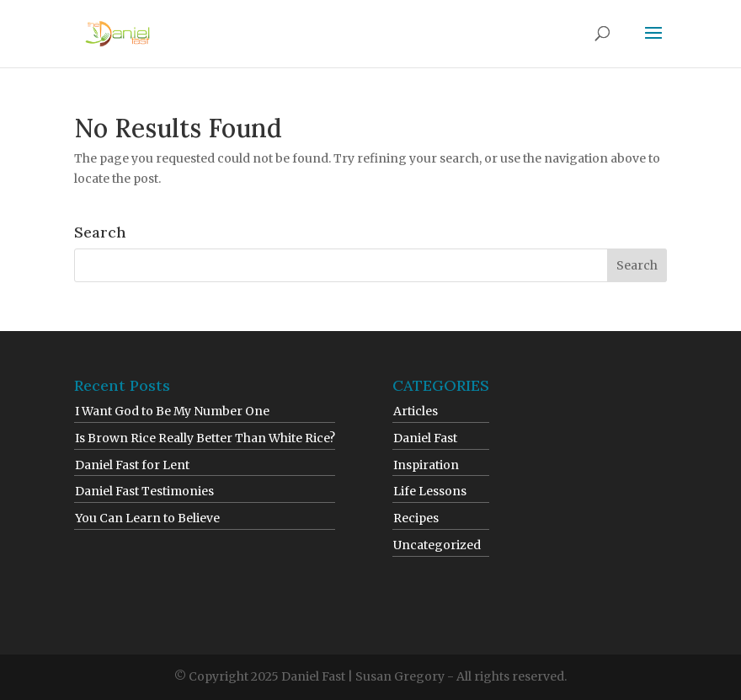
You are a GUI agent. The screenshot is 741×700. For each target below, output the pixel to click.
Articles (416, 411)
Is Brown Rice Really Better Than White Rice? (205, 438)
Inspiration (426, 465)
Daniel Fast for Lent (132, 465)
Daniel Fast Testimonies (144, 491)
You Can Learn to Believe (147, 518)
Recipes (416, 518)
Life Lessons (430, 491)
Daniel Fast (425, 438)
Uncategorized (437, 545)
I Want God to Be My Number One (172, 411)
